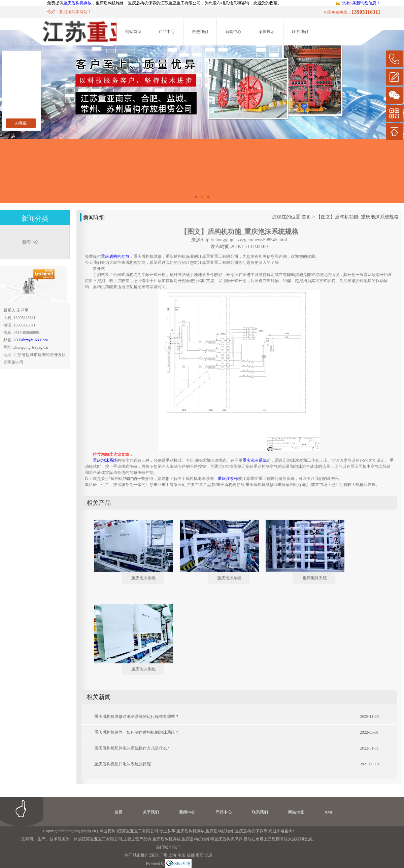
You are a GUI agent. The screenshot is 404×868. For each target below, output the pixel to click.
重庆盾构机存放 (77, 3)
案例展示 (267, 32)
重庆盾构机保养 (249, 831)
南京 (181, 855)
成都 (191, 855)
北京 (209, 855)
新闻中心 (233, 32)
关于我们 (151, 812)
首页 (306, 217)
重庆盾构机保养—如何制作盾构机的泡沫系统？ (137, 732)
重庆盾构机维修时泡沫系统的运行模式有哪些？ (137, 717)
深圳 (154, 855)
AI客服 (21, 123)
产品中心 (167, 32)
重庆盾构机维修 (220, 831)
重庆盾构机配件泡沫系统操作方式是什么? (131, 748)
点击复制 (107, 831)
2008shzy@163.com (30, 340)
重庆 (200, 855)
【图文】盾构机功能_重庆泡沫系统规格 (357, 217)
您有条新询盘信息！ (358, 3)
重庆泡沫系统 (143, 578)
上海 (172, 855)
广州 (163, 855)
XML (329, 812)
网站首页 (133, 32)
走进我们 (200, 32)
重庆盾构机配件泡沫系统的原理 (123, 764)
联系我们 (300, 32)
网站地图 (296, 812)
